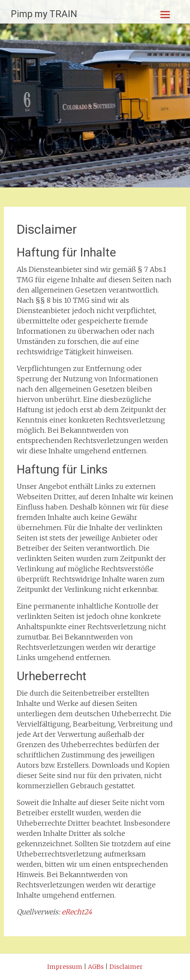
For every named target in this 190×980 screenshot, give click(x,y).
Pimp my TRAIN (44, 14)
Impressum (65, 967)
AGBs (96, 967)
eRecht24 (77, 912)
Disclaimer (126, 967)
